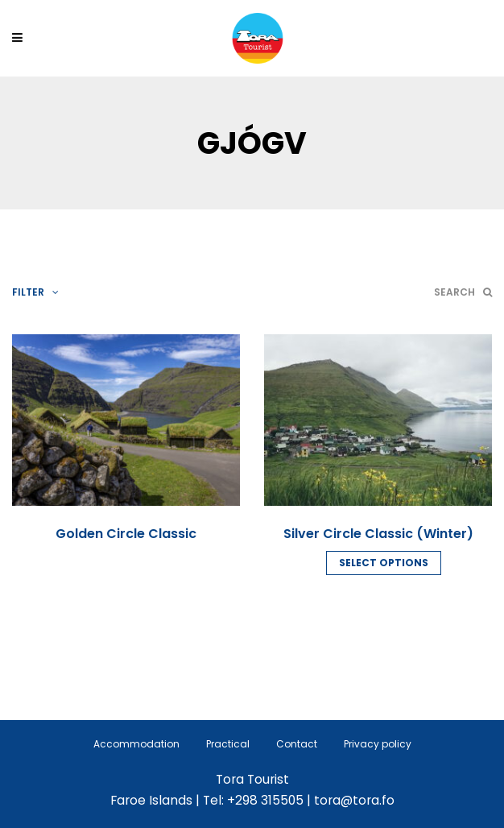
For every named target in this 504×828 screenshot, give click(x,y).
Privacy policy (378, 744)
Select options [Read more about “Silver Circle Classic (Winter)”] (384, 563)
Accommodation (136, 744)
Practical (228, 744)
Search (463, 292)
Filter (35, 292)
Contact (297, 744)
